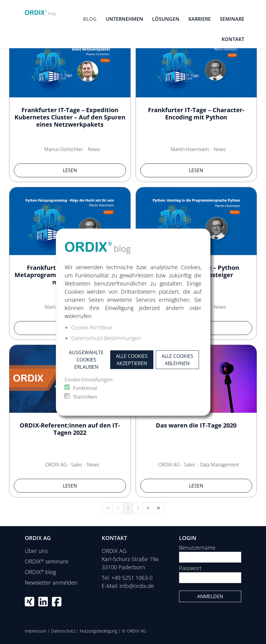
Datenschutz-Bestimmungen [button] (106, 338)
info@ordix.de (137, 586)
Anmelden (210, 596)
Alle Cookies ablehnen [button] (177, 360)
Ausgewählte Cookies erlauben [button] (86, 360)
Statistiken (85, 397)
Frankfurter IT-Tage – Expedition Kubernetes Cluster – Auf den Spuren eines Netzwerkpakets (70, 117)
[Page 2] (138, 508)
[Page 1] (128, 508)
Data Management (219, 465)
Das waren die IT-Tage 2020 (196, 425)
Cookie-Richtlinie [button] (92, 327)
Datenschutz (63, 631)
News (94, 149)
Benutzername (197, 548)
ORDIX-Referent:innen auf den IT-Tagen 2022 (70, 429)
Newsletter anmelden (51, 582)
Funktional (85, 388)
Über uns (36, 551)
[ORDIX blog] (40, 11)
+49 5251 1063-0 (132, 578)
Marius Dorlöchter (64, 149)
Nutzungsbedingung (98, 631)
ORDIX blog (40, 572)
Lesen (70, 170)
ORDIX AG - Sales (64, 465)
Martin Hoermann (190, 149)
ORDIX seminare (46, 561)
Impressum (35, 631)
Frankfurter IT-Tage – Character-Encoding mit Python (196, 114)
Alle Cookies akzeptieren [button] (132, 360)
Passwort (190, 568)
